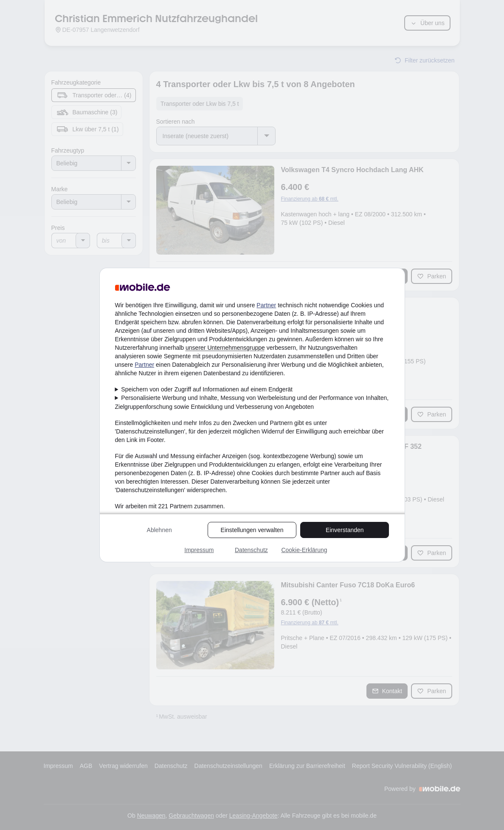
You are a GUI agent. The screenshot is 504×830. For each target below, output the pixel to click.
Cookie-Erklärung (304, 550)
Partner (266, 305)
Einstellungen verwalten (252, 530)
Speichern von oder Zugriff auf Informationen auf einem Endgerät (207, 389)
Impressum (199, 550)
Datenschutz (251, 550)
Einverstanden (345, 530)
